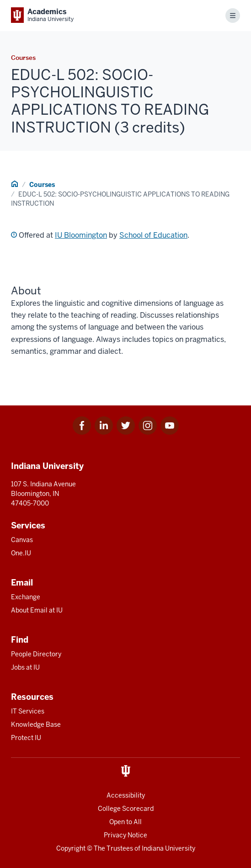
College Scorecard (126, 809)
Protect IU (26, 738)
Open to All (126, 822)
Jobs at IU (25, 667)
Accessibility (126, 795)
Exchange (26, 597)
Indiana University (168, 848)
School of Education (153, 235)
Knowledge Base (36, 724)
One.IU (21, 553)
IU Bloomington (81, 235)
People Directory (36, 654)
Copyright (71, 848)
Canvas (22, 540)
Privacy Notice (126, 835)
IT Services (28, 711)
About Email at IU (37, 610)
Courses (42, 185)
